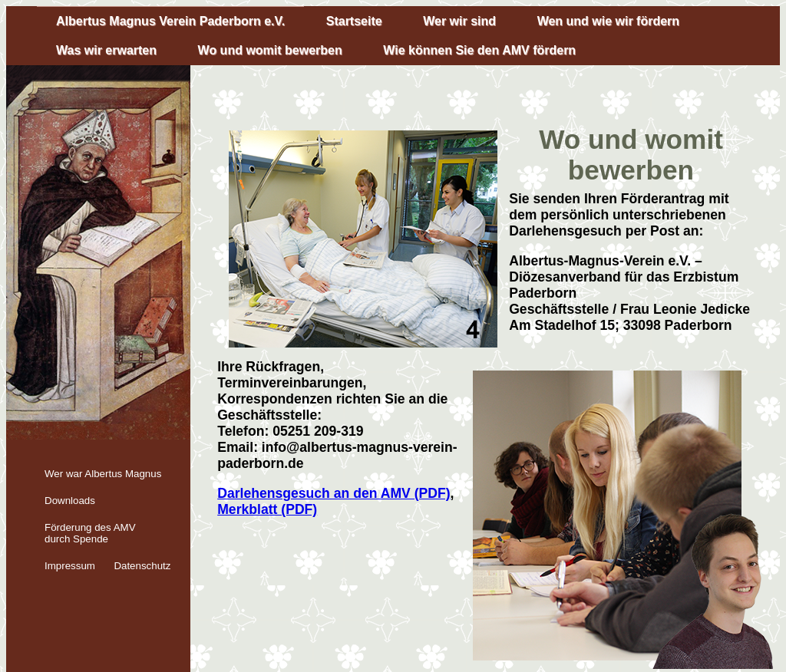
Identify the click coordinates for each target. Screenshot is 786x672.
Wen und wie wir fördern (609, 21)
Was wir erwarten (106, 50)
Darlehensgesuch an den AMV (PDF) (334, 493)
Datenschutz (142, 566)
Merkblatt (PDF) (267, 509)
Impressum (70, 566)
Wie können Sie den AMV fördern (479, 50)
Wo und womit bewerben (270, 50)
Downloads (70, 501)
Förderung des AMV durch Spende (90, 533)
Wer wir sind (459, 21)
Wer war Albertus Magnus (103, 474)
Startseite (354, 21)
